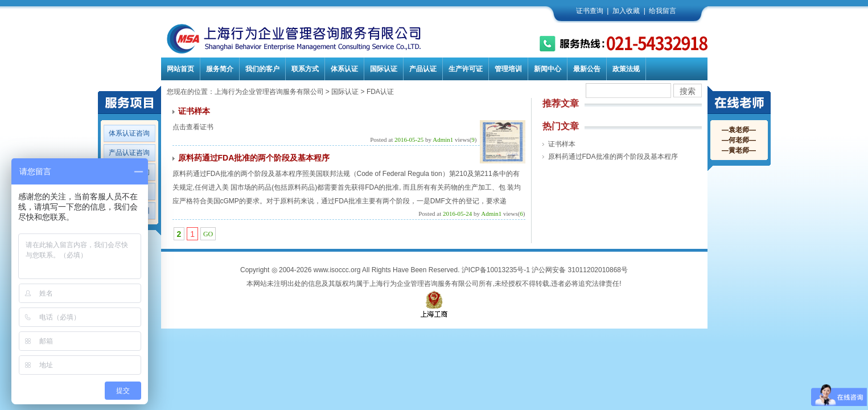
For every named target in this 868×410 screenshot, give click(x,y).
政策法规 (626, 69)
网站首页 (180, 69)
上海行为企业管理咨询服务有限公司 (269, 92)
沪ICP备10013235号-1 (496, 270)
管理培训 (508, 69)
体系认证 (344, 69)
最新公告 (587, 69)
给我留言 (663, 11)
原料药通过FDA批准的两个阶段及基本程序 (254, 158)
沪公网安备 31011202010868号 (580, 270)
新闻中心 (548, 69)
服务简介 (220, 69)
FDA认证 (380, 92)
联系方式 (305, 69)
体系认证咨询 (129, 133)
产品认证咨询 (129, 153)
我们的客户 (262, 69)
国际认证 (384, 69)
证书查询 (590, 11)
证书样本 (194, 111)
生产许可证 (466, 69)
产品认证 (423, 69)
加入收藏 (626, 11)
